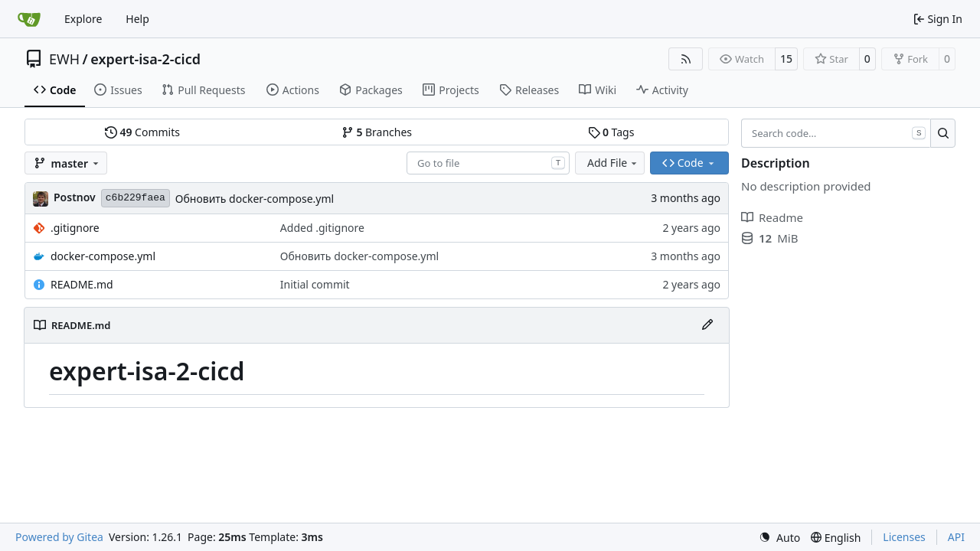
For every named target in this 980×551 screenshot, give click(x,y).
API (956, 537)
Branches (377, 132)
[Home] (29, 19)
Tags (611, 132)
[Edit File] (707, 325)
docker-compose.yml (103, 256)
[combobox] (488, 163)
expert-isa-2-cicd (145, 59)
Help (137, 19)
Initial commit (315, 284)
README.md (82, 284)
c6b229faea (136, 198)
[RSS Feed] (686, 59)
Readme (772, 217)
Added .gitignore (322, 228)
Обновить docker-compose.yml (255, 199)
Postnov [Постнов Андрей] (75, 197)
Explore (83, 19)
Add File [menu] (613, 163)
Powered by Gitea (59, 537)
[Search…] (943, 133)
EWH (64, 59)
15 (786, 59)
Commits (142, 132)
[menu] (779, 538)
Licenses (904, 537)
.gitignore (75, 228)
